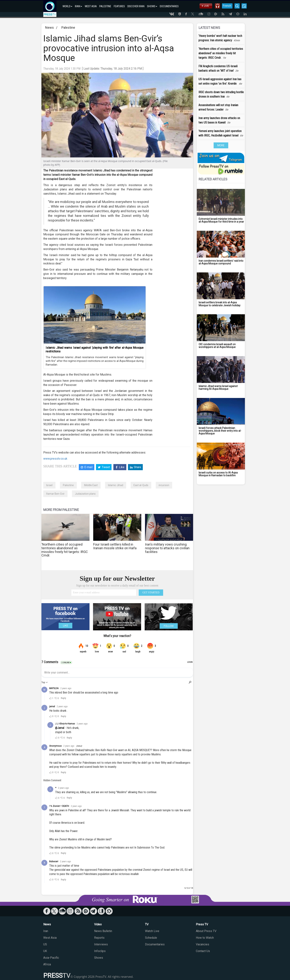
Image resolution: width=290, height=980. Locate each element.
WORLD (67, 6)
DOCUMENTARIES (169, 6)
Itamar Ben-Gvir (55, 494)
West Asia (50, 938)
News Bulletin (103, 931)
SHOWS (152, 6)
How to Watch (205, 938)
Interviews (101, 944)
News (49, 27)
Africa (47, 964)
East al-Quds (141, 485)
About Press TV (206, 931)
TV (147, 924)
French (227, 6)
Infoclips (100, 951)
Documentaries (155, 944)
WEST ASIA (91, 6)
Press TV (202, 924)
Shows (99, 958)
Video (98, 924)
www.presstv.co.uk (55, 459)
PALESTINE (105, 6)
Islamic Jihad (116, 485)
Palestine (68, 27)
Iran (46, 931)
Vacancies (203, 944)
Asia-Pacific (51, 958)
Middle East (91, 485)
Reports (99, 938)
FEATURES (119, 6)
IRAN (79, 6)
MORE (221, 145)
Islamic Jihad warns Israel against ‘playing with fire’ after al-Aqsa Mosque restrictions (95, 349)
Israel (49, 485)
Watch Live (152, 931)
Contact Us (203, 951)
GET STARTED (151, 592)
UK (45, 951)
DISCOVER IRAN (136, 6)
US (45, 944)
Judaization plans (85, 494)
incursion (164, 485)
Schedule (151, 938)
